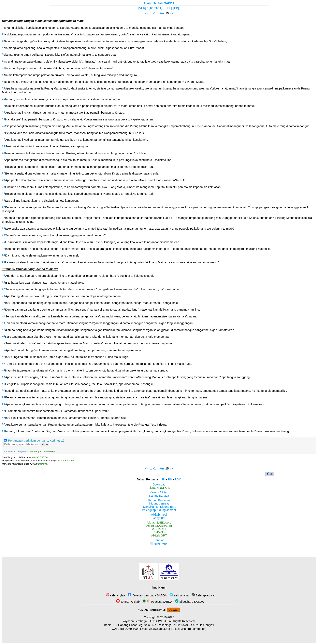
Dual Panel (159, 544)
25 (4, 193)
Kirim (45, 444)
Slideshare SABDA (189, 602)
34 (4, 262)
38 (4, 296)
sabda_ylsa (115, 595)
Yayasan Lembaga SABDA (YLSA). (146, 621)
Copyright (159, 518)
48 (4, 363)
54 (4, 404)
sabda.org (200, 629)
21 (4, 166)
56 (4, 417)
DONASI (173, 610)
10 (4, 88)
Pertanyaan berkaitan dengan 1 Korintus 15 (36, 441)
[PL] (169, 8)
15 (4, 126)
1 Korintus (157, 13)
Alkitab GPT (159, 535)
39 (4, 302)
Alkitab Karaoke (66, 461)
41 (4, 316)
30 (4, 235)
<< (147, 13)
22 (4, 173)
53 (4, 397)
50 (4, 377)
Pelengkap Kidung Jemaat (159, 510)
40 (4, 309)
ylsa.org (186, 629)
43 (4, 330)
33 (4, 255)
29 (4, 228)
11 (4, 99)
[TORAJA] (156, 8)
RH (170, 479)
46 (4, 350)
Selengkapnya (203, 595)
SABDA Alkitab (128, 602)
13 (4, 112)
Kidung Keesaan (159, 500)
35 (4, 275)
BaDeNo (43, 464)
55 (4, 411)
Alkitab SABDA (40, 457)
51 (4, 384)
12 (4, 105)
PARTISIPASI (157, 610)
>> (171, 13)
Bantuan (159, 540)
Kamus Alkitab (159, 492)
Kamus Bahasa (159, 496)
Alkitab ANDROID (159, 488)
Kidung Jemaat (159, 503)
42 (4, 323)
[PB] (176, 8)
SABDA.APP (159, 529)
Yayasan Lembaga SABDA (147, 595)
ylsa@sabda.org (159, 629)
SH (163, 479)
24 (4, 187)
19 (4, 153)
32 (4, 248)
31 (4, 242)
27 (4, 207)
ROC (178, 479)
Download (159, 484)
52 (4, 390)
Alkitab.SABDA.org (159, 523)
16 (4, 133)
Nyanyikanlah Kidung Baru (159, 507)
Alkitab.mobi (159, 515)
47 (4, 357)
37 (4, 289)
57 (4, 424)
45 (4, 343)
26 (4, 200)
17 (4, 139)
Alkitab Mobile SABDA (159, 3)
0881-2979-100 (128, 629)
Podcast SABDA (157, 602)
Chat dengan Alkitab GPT (42, 451)
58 (4, 431)
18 (4, 146)
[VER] (142, 8)
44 (4, 336)
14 (4, 119)
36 (4, 282)
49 (4, 370)
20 (4, 160)
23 (4, 180)
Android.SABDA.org (159, 526)
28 (4, 217)
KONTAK (143, 610)
